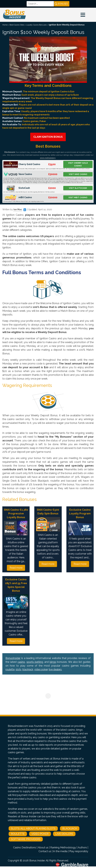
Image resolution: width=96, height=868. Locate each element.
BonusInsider (13, 658)
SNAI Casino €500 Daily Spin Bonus (48, 512)
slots (18, 669)
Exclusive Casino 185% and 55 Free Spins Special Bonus (16, 585)
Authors (82, 848)
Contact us (45, 851)
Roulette (18, 834)
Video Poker (40, 834)
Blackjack (70, 829)
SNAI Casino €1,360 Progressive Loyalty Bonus (16, 514)
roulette (10, 669)
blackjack (28, 669)
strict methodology (48, 158)
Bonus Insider (37, 861)
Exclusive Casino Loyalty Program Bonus (80, 514)
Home (5, 25)
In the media (60, 851)
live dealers (55, 669)
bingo (53, 662)
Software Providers (26, 839)
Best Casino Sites (17, 25)
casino (21, 662)
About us (43, 848)
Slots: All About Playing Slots (33, 829)
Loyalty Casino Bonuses (36, 25)
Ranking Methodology (63, 848)
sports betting (35, 662)
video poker (41, 669)
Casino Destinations (25, 848)
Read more (16, 568)
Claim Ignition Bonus (48, 137)
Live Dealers (64, 834)
